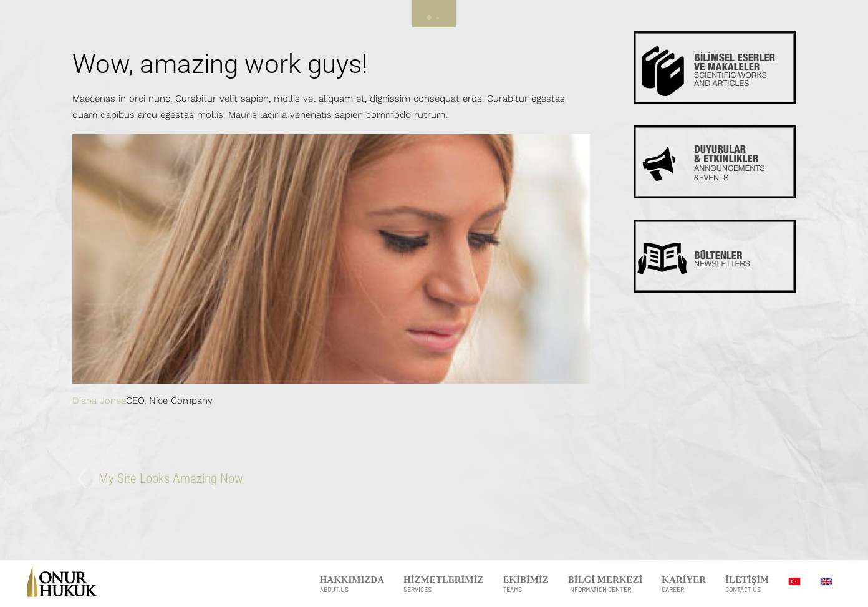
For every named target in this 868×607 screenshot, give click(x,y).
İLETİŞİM (747, 584)
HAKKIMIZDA (352, 584)
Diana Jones (99, 401)
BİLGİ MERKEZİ (605, 584)
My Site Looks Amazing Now (171, 478)
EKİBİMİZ (525, 584)
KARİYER (684, 584)
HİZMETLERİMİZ (443, 584)
